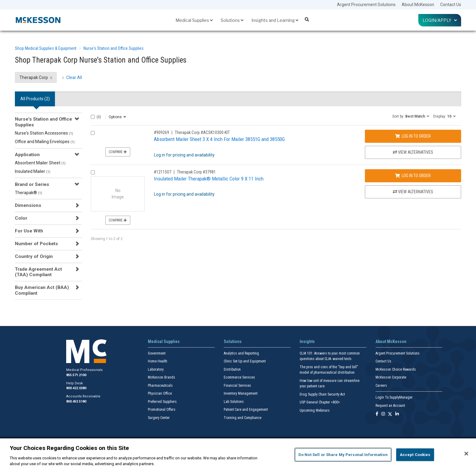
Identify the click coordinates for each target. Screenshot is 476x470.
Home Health (158, 361)
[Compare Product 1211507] (93, 172)
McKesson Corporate (391, 377)
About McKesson (418, 5)
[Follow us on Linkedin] (397, 414)
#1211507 (163, 172)
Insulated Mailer (33, 171)
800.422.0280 (76, 388)
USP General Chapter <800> (320, 402)
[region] (238, 454)
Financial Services (237, 386)
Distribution (232, 369)
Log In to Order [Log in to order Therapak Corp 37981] (413, 176)
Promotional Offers (162, 410)
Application (27, 155)
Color (21, 218)
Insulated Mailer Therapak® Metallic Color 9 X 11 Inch (209, 179)
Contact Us (451, 5)
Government (157, 353)
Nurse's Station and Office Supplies (114, 48)
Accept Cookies (415, 455)
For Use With (29, 231)
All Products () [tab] (35, 99)
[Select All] (93, 117)
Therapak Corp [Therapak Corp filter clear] (34, 77)
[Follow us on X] (390, 414)
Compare (118, 152)
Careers (381, 386)
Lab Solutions (234, 402)
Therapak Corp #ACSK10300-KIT (202, 132)
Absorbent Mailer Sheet (40, 163)
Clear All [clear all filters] (74, 77)
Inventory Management (241, 393)
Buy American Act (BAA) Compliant (42, 290)
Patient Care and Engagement (246, 410)
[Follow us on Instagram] (383, 414)
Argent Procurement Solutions (366, 5)
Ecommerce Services (239, 377)
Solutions (232, 20)
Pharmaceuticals (160, 386)
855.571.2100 (76, 375)
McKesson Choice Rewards (396, 369)
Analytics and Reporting (241, 353)
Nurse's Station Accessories (44, 133)
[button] (411, 116)
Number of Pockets (36, 244)
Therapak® (29, 193)
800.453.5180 (76, 401)
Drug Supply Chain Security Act (322, 394)
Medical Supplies (194, 20)
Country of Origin (34, 256)
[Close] (466, 454)
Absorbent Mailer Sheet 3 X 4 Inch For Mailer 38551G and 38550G (219, 139)
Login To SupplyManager (394, 397)
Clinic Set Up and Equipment (245, 361)
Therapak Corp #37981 (196, 172)
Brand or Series (32, 184)
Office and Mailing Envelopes (45, 142)
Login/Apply (440, 20)
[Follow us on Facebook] (377, 414)
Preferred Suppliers (162, 402)
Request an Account (390, 406)
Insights (307, 341)
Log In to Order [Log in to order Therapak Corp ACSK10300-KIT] (413, 136)
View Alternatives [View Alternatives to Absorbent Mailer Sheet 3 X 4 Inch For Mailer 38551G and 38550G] (413, 152)
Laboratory (156, 369)
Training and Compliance (243, 418)
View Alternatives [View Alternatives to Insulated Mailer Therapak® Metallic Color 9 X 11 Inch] (413, 192)
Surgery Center (159, 418)
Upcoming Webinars (315, 410)
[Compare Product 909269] (93, 133)
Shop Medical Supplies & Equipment (46, 48)
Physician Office (160, 393)
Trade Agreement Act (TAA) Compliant (38, 272)
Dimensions (28, 205)
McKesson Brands (161, 377)
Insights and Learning (275, 20)
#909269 (161, 132)
